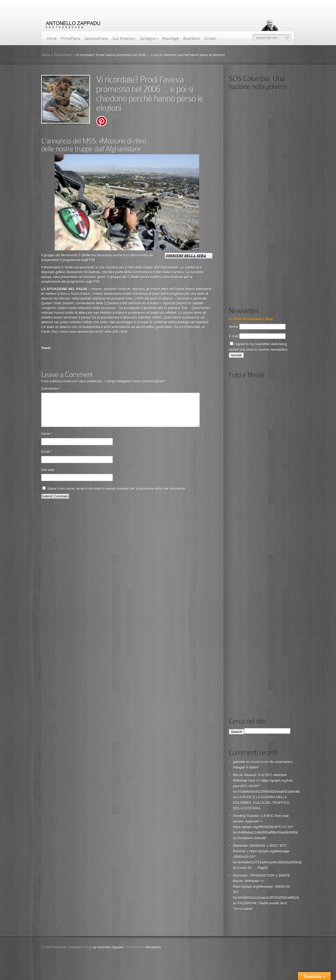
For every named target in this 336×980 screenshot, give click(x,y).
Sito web (48, 476)
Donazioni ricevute (252, 838)
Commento (51, 389)
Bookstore (192, 39)
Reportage (171, 39)
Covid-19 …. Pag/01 (253, 868)
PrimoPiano (71, 39)
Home (52, 39)
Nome (47, 440)
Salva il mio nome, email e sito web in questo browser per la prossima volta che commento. (117, 495)
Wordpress (153, 947)
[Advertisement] (268, 261)
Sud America (124, 39)
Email (47, 458)
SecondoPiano (96, 39)
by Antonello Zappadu (108, 947)
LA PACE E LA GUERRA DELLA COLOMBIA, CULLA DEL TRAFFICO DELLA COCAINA (261, 803)
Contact (210, 39)
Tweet (46, 348)
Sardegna (149, 39)
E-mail (234, 336)
